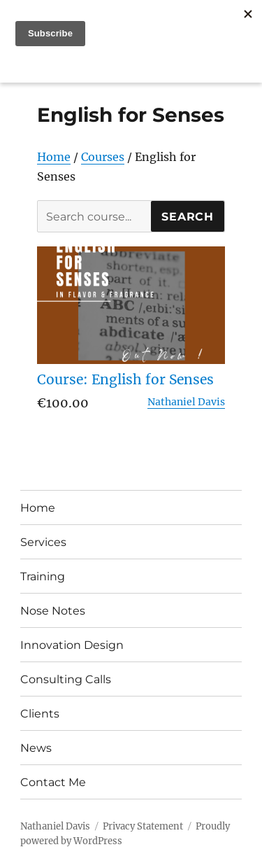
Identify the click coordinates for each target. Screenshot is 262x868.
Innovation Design (72, 645)
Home (54, 157)
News (36, 748)
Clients (40, 714)
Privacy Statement (143, 826)
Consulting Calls (66, 679)
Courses (103, 157)
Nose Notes (53, 611)
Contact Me (53, 782)
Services (43, 542)
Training (43, 576)
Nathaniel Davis (186, 402)
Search (188, 217)
